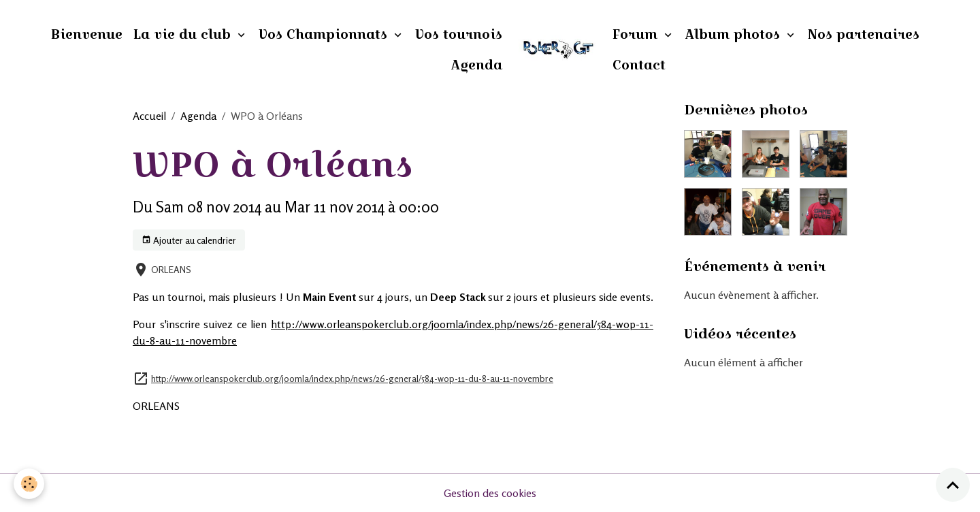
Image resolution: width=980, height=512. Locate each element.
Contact (639, 65)
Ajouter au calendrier (189, 240)
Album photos (735, 34)
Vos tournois (459, 34)
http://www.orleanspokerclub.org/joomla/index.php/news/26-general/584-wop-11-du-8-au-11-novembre (352, 379)
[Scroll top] (953, 485)
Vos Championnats (325, 34)
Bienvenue (87, 34)
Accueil (149, 116)
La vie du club (184, 34)
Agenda (477, 65)
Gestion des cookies (490, 493)
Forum (637, 34)
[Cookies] (29, 484)
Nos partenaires (864, 34)
